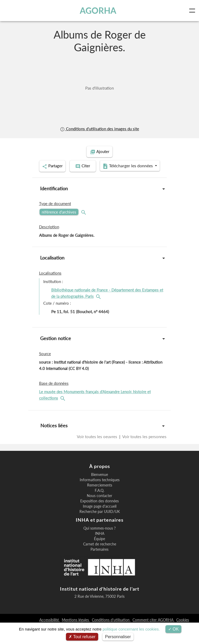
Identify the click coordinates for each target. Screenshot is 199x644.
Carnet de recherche (100, 562)
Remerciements (100, 503)
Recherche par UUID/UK (100, 530)
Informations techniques (100, 498)
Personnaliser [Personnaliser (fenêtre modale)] (118, 637)
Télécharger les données (98, 179)
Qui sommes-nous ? (99, 546)
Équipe (99, 557)
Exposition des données (99, 519)
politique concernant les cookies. (131, 629)
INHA (100, 552)
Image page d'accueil (100, 525)
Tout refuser (82, 637)
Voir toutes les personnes (144, 449)
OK (174, 629)
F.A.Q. (99, 509)
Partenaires (99, 568)
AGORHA (98, 10)
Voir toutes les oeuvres (98, 449)
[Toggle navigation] (193, 11)
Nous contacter (99, 514)
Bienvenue (99, 493)
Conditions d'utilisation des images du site (99, 129)
